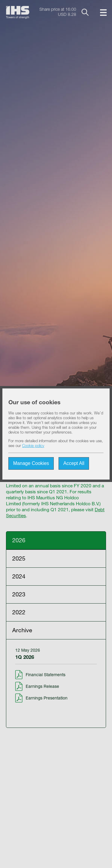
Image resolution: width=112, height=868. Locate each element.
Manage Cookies (31, 463)
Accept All (74, 463)
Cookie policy (33, 446)
